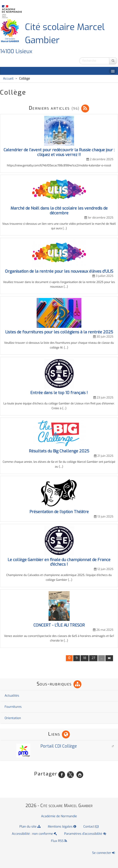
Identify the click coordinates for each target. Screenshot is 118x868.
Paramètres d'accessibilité (85, 834)
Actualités (12, 696)
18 (85, 658)
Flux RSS (59, 841)
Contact (91, 827)
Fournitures (13, 707)
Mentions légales (62, 827)
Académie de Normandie (59, 816)
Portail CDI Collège (43, 746)
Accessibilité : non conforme (34, 834)
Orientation (13, 718)
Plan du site (30, 827)
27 (93, 658)
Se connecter (103, 853)
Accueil (8, 79)
